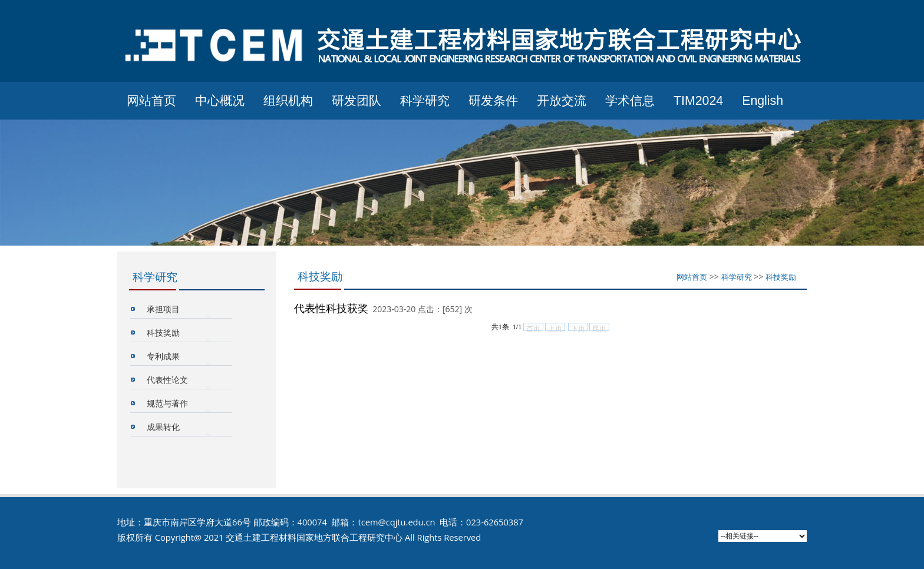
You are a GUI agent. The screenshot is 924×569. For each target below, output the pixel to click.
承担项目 (163, 309)
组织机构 (288, 101)
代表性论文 (167, 380)
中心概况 (220, 101)
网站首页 (151, 101)
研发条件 (493, 101)
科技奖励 (163, 333)
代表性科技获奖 (331, 308)
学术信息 (630, 101)
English (763, 101)
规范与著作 (167, 403)
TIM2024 (698, 101)
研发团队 (357, 101)
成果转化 (163, 427)
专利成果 (163, 356)
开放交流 (562, 101)
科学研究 (425, 101)
